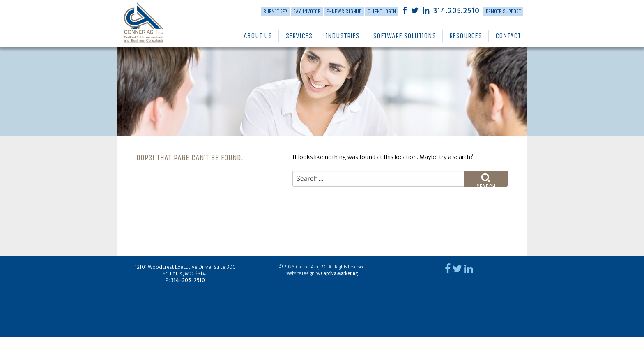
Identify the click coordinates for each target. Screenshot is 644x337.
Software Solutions (404, 36)
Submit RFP (275, 11)
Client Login (382, 11)
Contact (508, 36)
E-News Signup (344, 11)
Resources (466, 36)
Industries (343, 36)
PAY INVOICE (307, 11)
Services (299, 36)
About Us (258, 36)
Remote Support (503, 11)
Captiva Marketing (339, 274)
